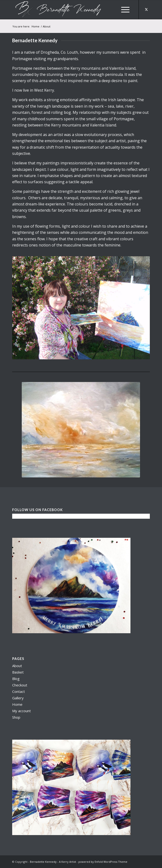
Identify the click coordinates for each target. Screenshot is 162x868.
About (17, 666)
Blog (16, 679)
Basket (18, 672)
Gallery (18, 698)
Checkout (20, 685)
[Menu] (125, 10)
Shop (16, 717)
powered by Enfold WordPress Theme (103, 862)
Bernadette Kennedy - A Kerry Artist (53, 862)
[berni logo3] (67, 10)
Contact (19, 691)
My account (22, 711)
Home (17, 704)
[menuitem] (125, 10)
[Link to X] (146, 9)
